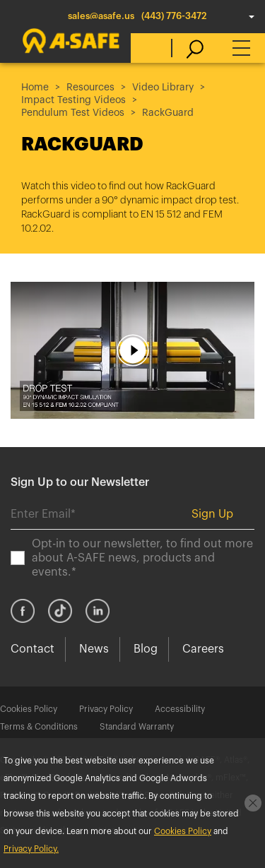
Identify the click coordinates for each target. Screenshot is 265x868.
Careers (203, 649)
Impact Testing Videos (73, 100)
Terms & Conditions (39, 727)
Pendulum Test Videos (73, 113)
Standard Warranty (137, 727)
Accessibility (180, 709)
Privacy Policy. (31, 849)
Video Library (163, 88)
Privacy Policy (106, 709)
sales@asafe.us (101, 16)
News (94, 649)
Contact (33, 649)
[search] (188, 48)
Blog (146, 649)
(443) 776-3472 (174, 16)
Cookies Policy (29, 709)
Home (35, 88)
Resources (90, 88)
